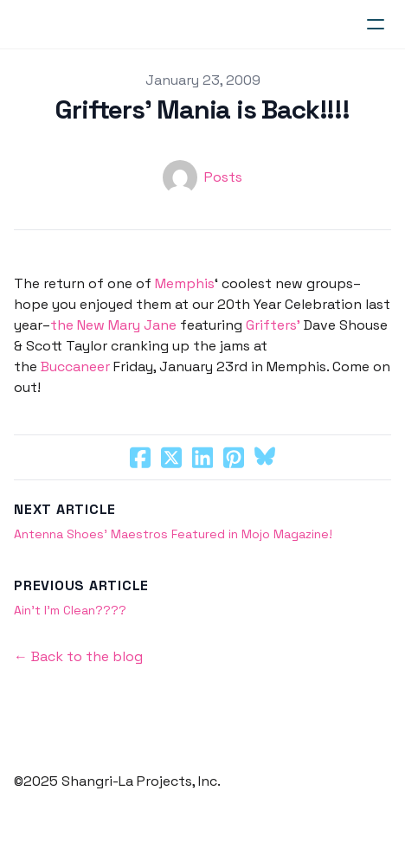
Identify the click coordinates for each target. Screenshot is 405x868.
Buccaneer (75, 366)
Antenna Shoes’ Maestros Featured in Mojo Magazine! (173, 534)
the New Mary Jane (113, 325)
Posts (223, 177)
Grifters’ (273, 325)
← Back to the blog (78, 656)
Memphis (185, 283)
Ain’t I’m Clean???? (70, 610)
